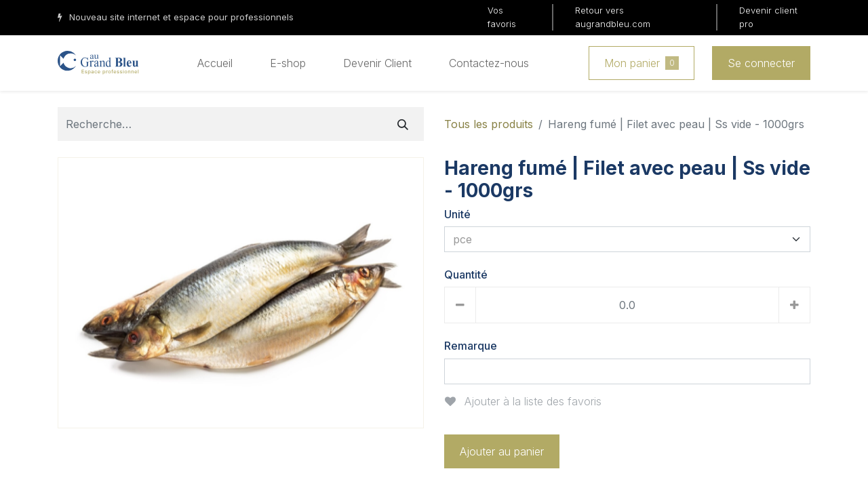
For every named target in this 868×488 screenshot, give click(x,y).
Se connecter (761, 63)
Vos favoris (502, 17)
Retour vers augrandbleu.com (613, 17)
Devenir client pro (768, 17)
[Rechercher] (403, 124)
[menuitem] (215, 63)
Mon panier (642, 63)
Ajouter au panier (502, 451)
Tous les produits (489, 124)
